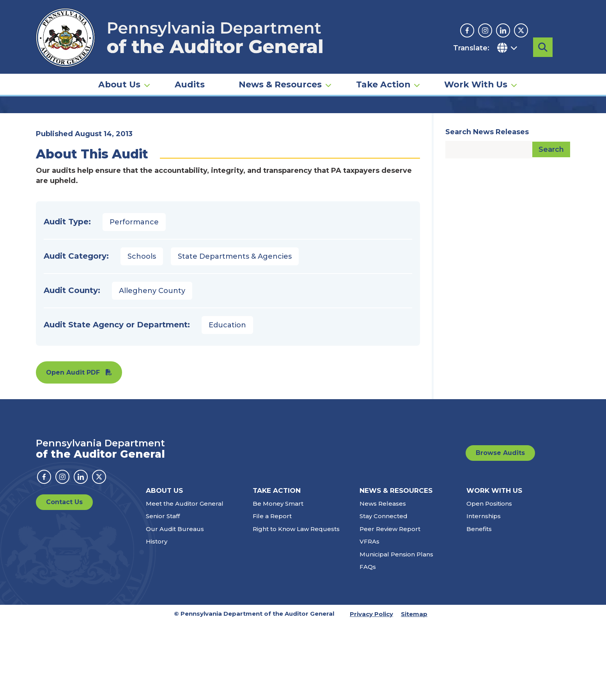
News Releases (383, 580)
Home (47, 119)
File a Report (272, 593)
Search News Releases (487, 209)
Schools (142, 333)
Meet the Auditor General (185, 580)
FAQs (368, 644)
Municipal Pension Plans (396, 631)
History (157, 618)
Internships (484, 593)
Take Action (383, 65)
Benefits (479, 606)
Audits (190, 65)
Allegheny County (152, 368)
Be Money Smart (278, 580)
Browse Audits (500, 530)
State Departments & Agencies (235, 333)
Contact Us (64, 579)
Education (227, 402)
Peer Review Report (390, 606)
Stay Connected (384, 593)
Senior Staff (163, 593)
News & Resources (280, 65)
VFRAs (369, 618)
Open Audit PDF (73, 449)
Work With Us (476, 65)
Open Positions (489, 580)
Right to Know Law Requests (296, 606)
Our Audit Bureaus (175, 606)
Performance (134, 299)
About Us (119, 65)
